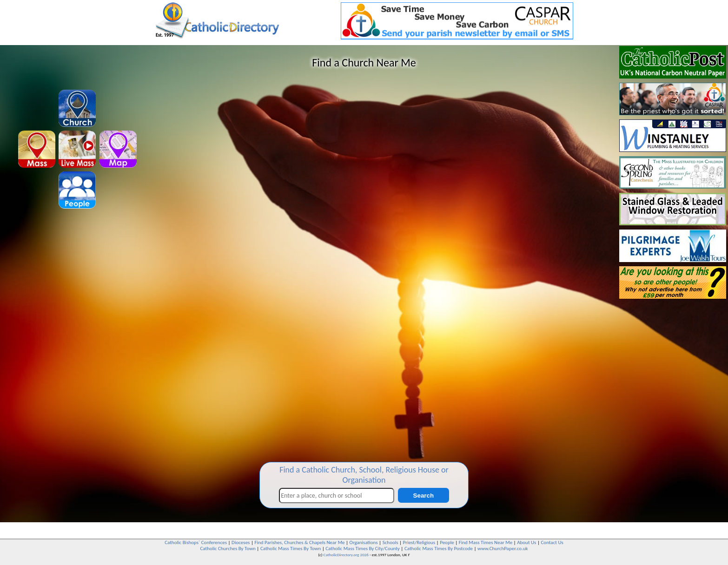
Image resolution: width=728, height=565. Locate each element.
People (447, 542)
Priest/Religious (419, 542)
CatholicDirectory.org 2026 (346, 555)
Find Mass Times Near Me (486, 542)
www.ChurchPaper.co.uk (503, 549)
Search (424, 496)
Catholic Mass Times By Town (291, 549)
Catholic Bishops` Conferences (196, 542)
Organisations (364, 542)
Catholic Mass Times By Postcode (439, 549)
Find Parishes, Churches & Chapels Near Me (299, 542)
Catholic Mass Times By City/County (363, 549)
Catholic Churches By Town (228, 549)
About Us (526, 542)
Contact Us (552, 542)
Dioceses (241, 542)
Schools (390, 542)
